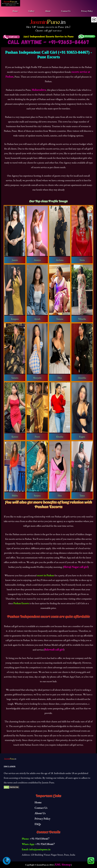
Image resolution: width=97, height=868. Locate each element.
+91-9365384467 (40, 839)
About (48, 11)
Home (15, 11)
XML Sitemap (63, 865)
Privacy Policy (87, 11)
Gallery (31, 11)
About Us (40, 813)
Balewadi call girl (54, 650)
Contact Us (66, 11)
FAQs (38, 824)
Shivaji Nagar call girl (76, 567)
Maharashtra (39, 90)
